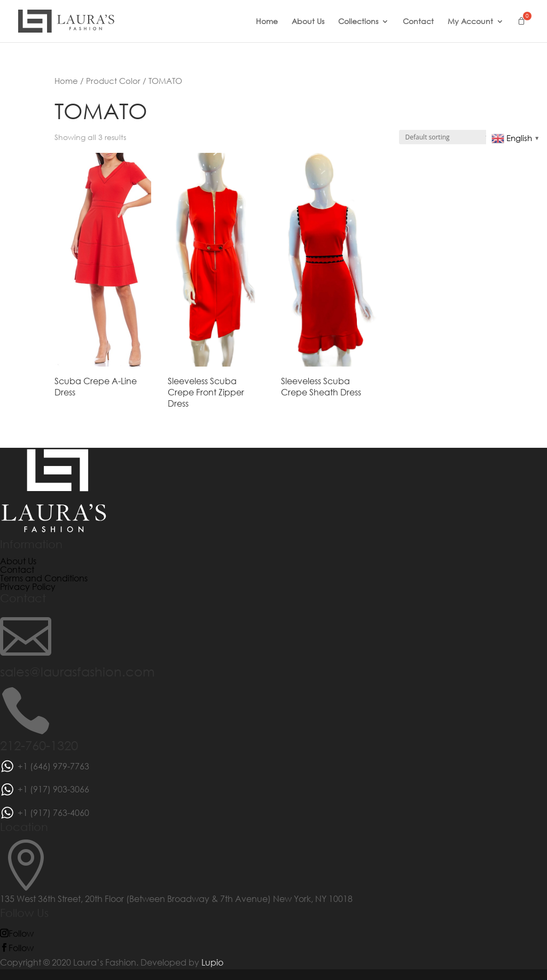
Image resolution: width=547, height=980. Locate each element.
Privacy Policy (28, 586)
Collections (358, 22)
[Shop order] (446, 137)
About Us (308, 22)
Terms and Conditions (44, 578)
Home (267, 22)
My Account (470, 22)
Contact (418, 22)
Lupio (212, 962)
